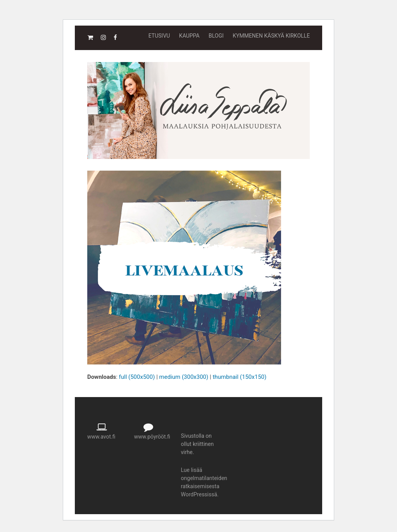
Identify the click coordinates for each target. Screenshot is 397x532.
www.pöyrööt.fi (152, 437)
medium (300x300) (184, 377)
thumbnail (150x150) (239, 377)
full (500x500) (137, 377)
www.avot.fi (101, 437)
